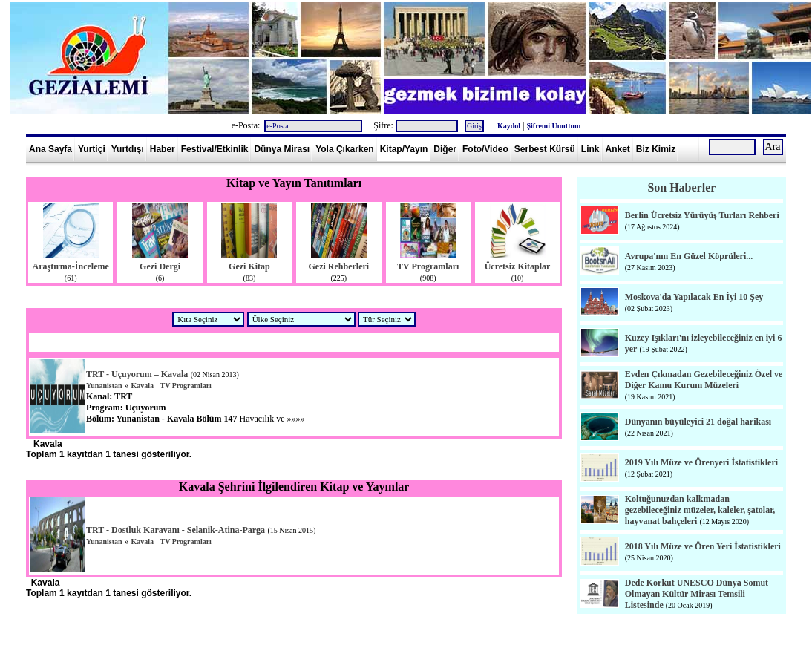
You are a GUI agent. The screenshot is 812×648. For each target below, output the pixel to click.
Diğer (445, 149)
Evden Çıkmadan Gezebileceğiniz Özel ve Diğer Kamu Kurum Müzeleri (704, 380)
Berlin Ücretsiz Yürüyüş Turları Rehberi (702, 215)
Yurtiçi (92, 149)
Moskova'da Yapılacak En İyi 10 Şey (694, 297)
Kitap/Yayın (404, 149)
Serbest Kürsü (545, 149)
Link (590, 149)
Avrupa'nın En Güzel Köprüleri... (689, 256)
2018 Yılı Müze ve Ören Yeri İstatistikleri (703, 546)
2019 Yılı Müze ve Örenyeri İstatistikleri (701, 462)
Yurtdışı (128, 149)
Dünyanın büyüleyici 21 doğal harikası (698, 422)
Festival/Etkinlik (215, 149)
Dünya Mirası (282, 149)
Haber (163, 149)
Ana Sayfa (50, 149)
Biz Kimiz (656, 149)
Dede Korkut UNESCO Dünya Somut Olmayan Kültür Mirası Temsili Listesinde (697, 594)
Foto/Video (485, 149)
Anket (618, 149)
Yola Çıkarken (344, 149)
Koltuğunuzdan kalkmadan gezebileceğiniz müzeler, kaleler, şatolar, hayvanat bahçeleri (700, 510)
